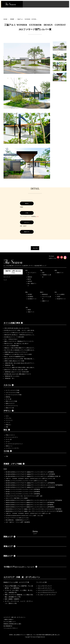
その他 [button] (8, 451)
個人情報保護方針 (8, 626)
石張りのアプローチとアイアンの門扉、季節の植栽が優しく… (20, 359)
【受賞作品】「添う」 (10, 378)
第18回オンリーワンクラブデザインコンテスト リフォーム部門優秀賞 (23, 492)
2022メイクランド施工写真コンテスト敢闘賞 (17, 498)
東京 (27, 270)
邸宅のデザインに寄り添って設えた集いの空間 (16, 370)
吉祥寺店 (30, 281)
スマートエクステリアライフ (46, 590)
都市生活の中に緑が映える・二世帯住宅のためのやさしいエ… (20, 335)
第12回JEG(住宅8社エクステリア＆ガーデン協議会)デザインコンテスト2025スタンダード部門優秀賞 (30, 474)
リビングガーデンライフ (45, 586)
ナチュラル (8, 418)
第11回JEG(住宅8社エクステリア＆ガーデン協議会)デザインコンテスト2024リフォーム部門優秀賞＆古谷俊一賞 (33, 476)
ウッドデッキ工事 (41, 582)
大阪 (27, 308)
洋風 (7, 427)
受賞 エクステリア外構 (11, 401)
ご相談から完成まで (8, 619)
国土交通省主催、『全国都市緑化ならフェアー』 (18, 520)
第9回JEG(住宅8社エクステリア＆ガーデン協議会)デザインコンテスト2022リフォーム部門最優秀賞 (30, 503)
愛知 (27, 292)
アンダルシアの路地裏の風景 (11, 346)
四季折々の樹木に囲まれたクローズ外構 (14, 361)
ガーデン (8, 442)
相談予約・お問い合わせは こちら (13, 272)
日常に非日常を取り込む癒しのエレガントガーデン (17, 328)
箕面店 (29, 310)
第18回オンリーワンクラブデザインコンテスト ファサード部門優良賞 (23, 489)
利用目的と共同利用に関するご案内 (12, 624)
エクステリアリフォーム (12, 406)
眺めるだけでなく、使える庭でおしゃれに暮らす (16, 343)
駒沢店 (29, 279)
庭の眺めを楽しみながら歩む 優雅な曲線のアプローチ (18, 374)
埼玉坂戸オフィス (61, 299)
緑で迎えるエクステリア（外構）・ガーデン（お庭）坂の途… (20, 330)
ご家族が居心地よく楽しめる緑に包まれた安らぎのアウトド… (20, 363)
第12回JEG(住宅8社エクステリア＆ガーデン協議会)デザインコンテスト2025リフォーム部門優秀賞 (30, 472)
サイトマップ (7, 277)
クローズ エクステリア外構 (12, 393)
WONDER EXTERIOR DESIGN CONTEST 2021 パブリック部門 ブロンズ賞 (24, 516)
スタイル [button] (9, 385)
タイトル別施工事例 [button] (13, 323)
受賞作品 (8, 397)
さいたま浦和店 (61, 294)
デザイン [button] (9, 411)
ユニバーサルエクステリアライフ (47, 593)
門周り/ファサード (10, 435)
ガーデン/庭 (9, 439)
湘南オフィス (45, 301)
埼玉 (56, 292)
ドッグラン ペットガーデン (12, 448)
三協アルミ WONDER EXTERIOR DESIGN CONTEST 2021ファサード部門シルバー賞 (28, 513)
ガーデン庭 (8, 399)
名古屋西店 (30, 297)
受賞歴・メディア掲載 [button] (14, 464)
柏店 (43, 273)
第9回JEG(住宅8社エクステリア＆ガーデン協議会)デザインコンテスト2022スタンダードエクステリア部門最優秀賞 (34, 500)
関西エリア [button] (9, 556)
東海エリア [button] (9, 546)
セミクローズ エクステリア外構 (14, 395)
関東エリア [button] (9, 537)
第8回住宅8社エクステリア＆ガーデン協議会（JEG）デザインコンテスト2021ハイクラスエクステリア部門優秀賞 (33, 509)
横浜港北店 (45, 294)
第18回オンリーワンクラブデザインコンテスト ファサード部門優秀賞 (23, 494)
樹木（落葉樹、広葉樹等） (12, 599)
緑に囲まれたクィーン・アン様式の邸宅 (14, 337)
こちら (37, 216)
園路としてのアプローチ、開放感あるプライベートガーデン (19, 341)
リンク (5, 280)
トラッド (8, 423)
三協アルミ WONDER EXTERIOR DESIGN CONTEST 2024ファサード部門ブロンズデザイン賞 (30, 479)
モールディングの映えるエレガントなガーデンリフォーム (19, 333)
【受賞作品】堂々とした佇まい (12, 376)
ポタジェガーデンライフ (45, 588)
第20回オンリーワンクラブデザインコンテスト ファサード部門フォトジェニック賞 (26, 481)
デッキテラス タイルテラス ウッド (14, 444)
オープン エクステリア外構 (12, 390)
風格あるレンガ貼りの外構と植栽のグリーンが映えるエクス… (20, 348)
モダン (7, 416)
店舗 (7, 456)
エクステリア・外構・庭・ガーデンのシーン (22, 577)
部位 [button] (7, 430)
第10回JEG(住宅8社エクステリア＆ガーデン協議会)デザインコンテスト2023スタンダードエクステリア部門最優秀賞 (34, 485)
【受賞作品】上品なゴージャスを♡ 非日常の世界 (17, 372)
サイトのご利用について (10, 622)
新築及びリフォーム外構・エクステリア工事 (16, 582)
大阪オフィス (31, 312)
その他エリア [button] (20, 567)
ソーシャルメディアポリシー (11, 628)
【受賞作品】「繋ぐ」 (10, 365)
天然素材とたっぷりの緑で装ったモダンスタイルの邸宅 (18, 354)
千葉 (41, 270)
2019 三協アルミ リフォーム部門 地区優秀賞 (18, 522)
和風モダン (8, 425)
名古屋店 (30, 294)
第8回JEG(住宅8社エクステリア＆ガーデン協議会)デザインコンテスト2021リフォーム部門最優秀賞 (30, 507)
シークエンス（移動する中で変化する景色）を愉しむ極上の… (20, 367)
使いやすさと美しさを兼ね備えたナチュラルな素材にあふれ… (20, 350)
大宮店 (58, 297)
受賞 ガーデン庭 (10, 408)
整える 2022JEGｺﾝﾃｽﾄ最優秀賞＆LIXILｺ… (15, 357)
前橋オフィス (60, 273)
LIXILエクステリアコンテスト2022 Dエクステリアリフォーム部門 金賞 (24, 496)
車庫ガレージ (9, 446)
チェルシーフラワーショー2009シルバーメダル (17, 518)
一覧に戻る (35, 248)
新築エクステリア (10, 403)
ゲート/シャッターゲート (12, 437)
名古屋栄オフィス (32, 299)
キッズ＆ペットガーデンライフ (47, 595)
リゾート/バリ (9, 420)
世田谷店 (30, 277)
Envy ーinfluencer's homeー (11, 339)
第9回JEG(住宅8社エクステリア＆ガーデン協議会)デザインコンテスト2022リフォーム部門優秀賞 (29, 505)
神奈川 (42, 292)
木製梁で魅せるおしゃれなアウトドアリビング (16, 352)
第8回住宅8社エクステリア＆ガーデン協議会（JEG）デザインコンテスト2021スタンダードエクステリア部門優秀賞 (34, 511)
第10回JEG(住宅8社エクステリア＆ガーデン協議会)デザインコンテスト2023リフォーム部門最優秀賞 (30, 483)
